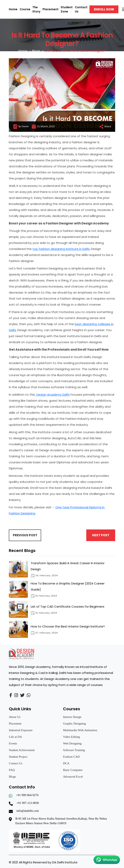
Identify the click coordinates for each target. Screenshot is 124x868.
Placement (51, 9)
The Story (36, 9)
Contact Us (16, 763)
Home (13, 9)
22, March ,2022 (43, 127)
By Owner (21, 127)
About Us (15, 717)
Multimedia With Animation (80, 730)
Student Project (18, 757)
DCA (66, 763)
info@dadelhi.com (28, 811)
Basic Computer (73, 770)
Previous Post (25, 535)
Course (25, 9)
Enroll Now (104, 9)
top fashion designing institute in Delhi (61, 249)
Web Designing (72, 743)
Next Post (101, 535)
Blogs (36, 51)
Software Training (74, 750)
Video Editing (71, 737)
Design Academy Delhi (53, 395)
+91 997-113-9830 (28, 803)
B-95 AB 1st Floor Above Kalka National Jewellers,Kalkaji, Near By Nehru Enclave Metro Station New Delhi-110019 (61, 821)
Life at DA (15, 737)
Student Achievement (22, 750)
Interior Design (72, 717)
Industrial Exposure (21, 730)
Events (13, 743)
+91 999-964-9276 (27, 795)
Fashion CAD (71, 757)
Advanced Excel (73, 777)
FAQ (12, 770)
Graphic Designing (74, 724)
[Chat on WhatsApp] (107, 860)
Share (105, 127)
